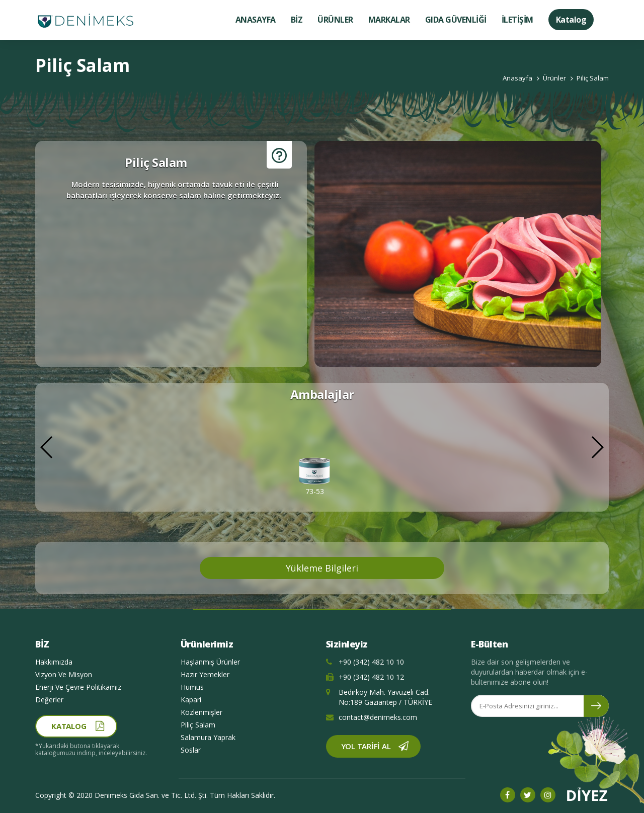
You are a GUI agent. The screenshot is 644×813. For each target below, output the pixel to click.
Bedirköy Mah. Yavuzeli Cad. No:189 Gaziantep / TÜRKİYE (379, 697)
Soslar (191, 750)
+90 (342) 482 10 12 (365, 677)
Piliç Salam (593, 78)
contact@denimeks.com (372, 717)
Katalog (571, 20)
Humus (192, 687)
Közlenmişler (202, 712)
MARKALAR (389, 20)
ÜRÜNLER (335, 20)
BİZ (297, 20)
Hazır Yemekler (205, 674)
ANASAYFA (256, 20)
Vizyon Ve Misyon (64, 674)
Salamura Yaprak (208, 737)
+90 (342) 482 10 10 (365, 662)
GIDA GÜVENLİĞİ (456, 20)
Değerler (49, 700)
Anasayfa (517, 78)
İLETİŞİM (517, 20)
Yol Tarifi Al (366, 746)
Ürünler (554, 78)
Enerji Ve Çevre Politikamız (78, 687)
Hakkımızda (54, 662)
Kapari (191, 700)
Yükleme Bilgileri (322, 568)
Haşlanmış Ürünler (210, 662)
